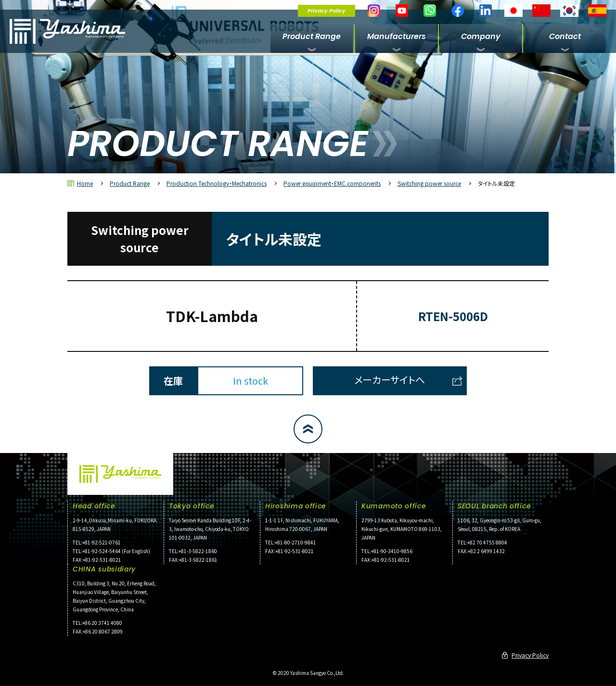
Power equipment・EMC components (332, 183)
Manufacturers (397, 36)
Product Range (312, 36)
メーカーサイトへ (390, 380)
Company (481, 36)
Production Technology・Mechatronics (217, 183)
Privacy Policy (327, 11)
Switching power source (429, 183)
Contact (565, 36)
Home (85, 183)
